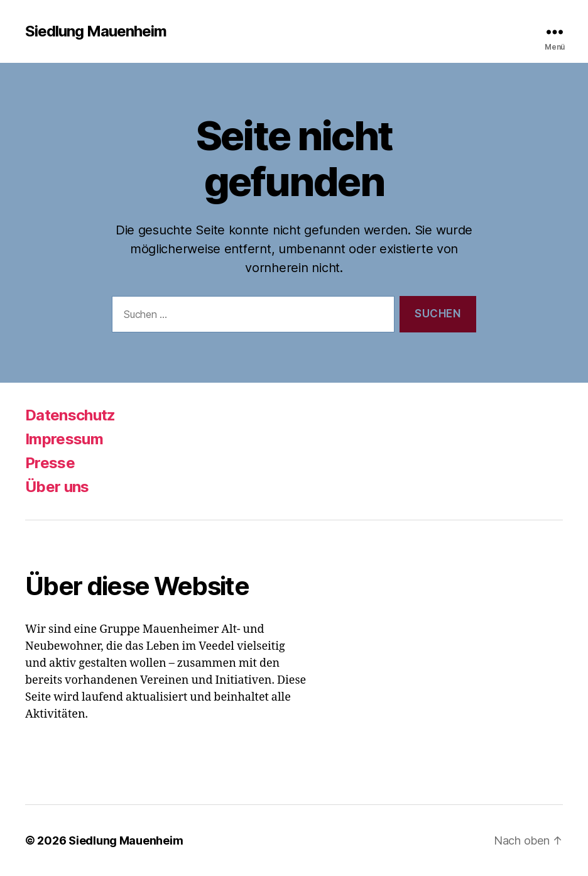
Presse (50, 463)
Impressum (64, 439)
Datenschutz (70, 415)
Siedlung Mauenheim (96, 31)
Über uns (57, 487)
